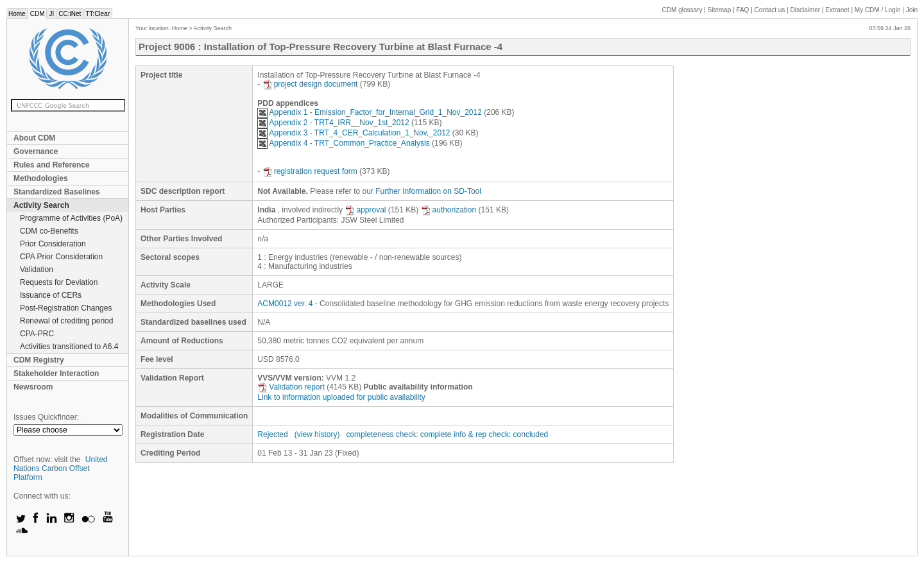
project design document (310, 84)
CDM (38, 14)
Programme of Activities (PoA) (71, 218)
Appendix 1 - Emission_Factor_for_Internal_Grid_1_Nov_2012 (370, 112)
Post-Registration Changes (66, 308)
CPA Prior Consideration (61, 257)
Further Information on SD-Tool (428, 191)
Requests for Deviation (59, 282)
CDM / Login (878, 10)
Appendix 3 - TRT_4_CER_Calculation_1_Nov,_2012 (354, 133)
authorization (449, 210)
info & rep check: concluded (501, 434)
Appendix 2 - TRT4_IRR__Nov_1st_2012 (333, 123)
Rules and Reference (52, 165)
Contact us (770, 10)
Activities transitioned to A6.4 (69, 347)
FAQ (742, 10)
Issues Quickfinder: (46, 417)
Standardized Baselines (57, 192)
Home (17, 14)
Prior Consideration (53, 244)
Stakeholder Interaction (56, 373)
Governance (36, 151)
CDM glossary (682, 10)
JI (51, 14)
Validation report (291, 387)
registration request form (310, 171)
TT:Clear (98, 14)
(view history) (317, 434)
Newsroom (33, 387)
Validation (37, 270)
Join (912, 10)
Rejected (272, 434)
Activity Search (41, 205)
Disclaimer (806, 10)
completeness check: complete (398, 434)
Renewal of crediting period (66, 321)
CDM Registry (39, 360)
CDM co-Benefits (49, 231)
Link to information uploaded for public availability (341, 397)
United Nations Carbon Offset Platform (61, 468)
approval (365, 210)
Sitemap (720, 10)
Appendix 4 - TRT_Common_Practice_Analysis (343, 143)
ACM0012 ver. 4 (285, 304)
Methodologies (41, 178)
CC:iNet (70, 14)
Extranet (837, 10)
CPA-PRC (37, 334)
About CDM (34, 138)
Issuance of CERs (51, 295)
